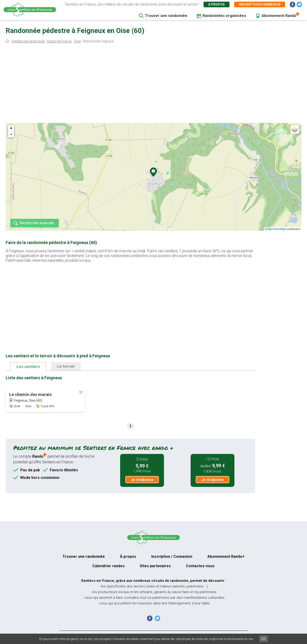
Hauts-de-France (59, 41)
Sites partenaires (155, 566)
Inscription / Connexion (172, 556)
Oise (77, 41)
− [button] (11, 135)
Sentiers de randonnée (28, 41)
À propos (217, 4)
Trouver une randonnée (166, 16)
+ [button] (11, 128)
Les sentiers (28, 367)
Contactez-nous (200, 566)
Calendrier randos (108, 566)
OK (264, 639)
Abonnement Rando (279, 16)
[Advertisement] (154, 84)
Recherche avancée (37, 223)
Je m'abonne (142, 480)
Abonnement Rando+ (226, 556)
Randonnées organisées (224, 16)
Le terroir (66, 366)
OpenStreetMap (277, 229)
